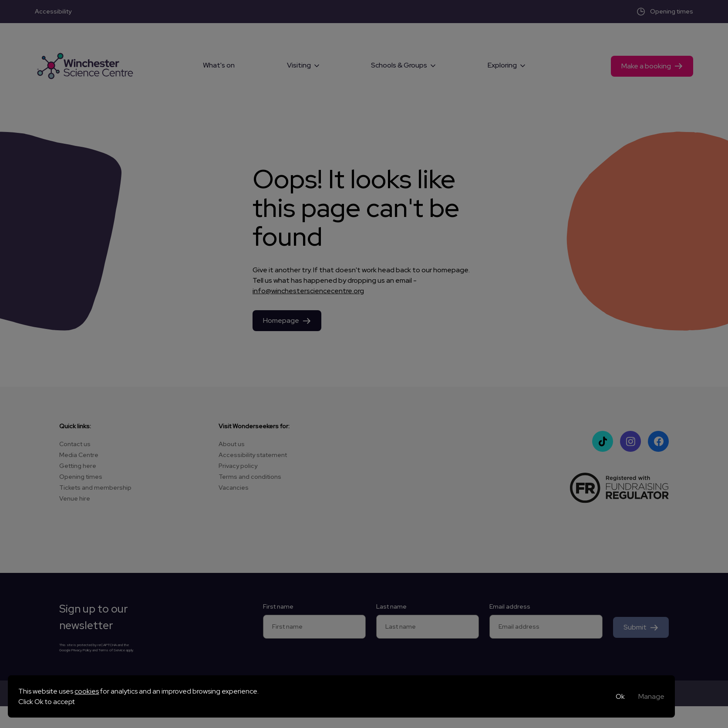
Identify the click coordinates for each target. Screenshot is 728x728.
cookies (87, 691)
